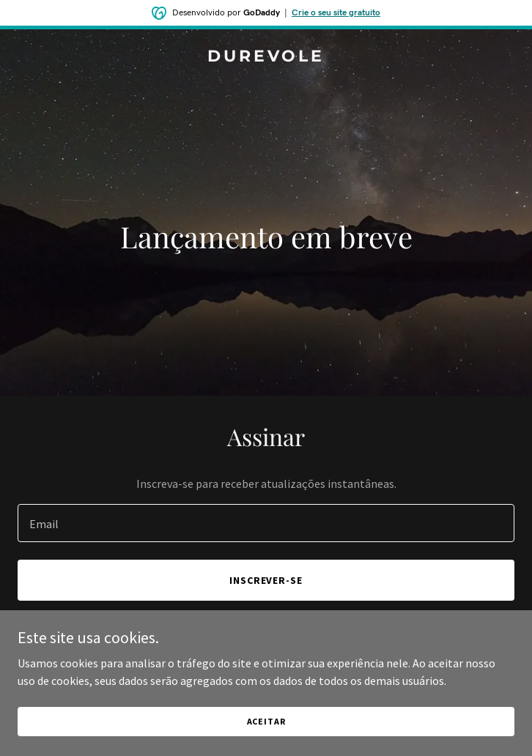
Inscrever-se (266, 580)
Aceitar (266, 721)
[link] (266, 57)
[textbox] (266, 523)
